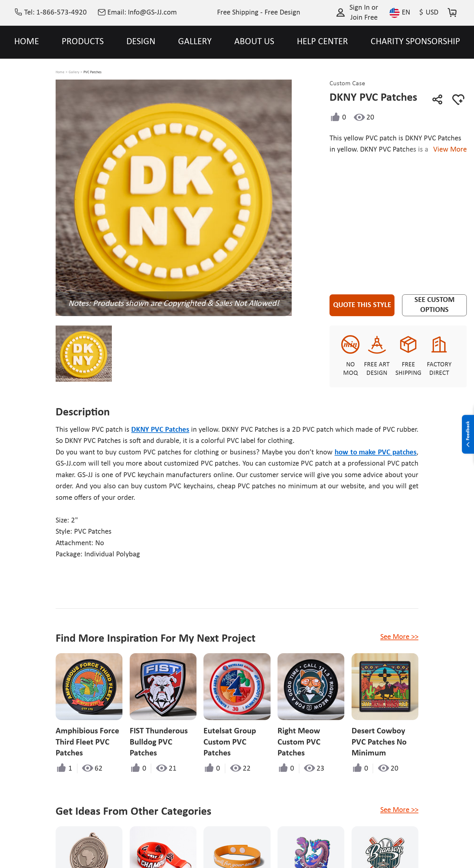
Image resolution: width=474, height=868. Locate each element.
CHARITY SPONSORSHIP (415, 42)
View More (448, 150)
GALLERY (195, 42)
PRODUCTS (83, 42)
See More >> (399, 637)
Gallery (74, 72)
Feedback (468, 434)
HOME (27, 42)
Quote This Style (362, 305)
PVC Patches (93, 72)
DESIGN (141, 42)
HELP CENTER (322, 42)
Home (60, 72)
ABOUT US (254, 42)
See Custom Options (435, 305)
